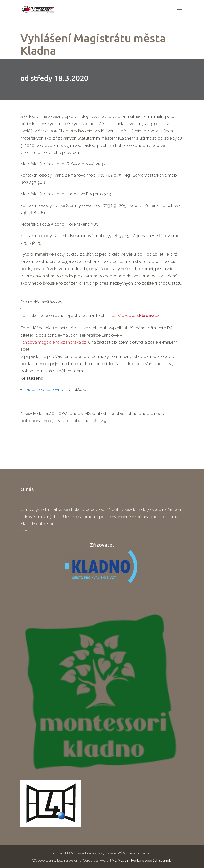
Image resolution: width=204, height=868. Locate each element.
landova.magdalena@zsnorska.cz (54, 342)
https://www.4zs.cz (133, 315)
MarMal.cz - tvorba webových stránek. (142, 860)
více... (26, 531)
